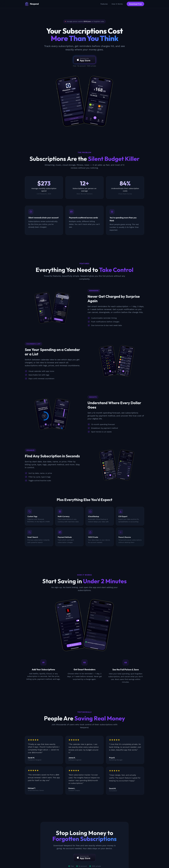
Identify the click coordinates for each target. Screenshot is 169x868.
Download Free (135, 4)
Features (104, 4)
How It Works (117, 4)
